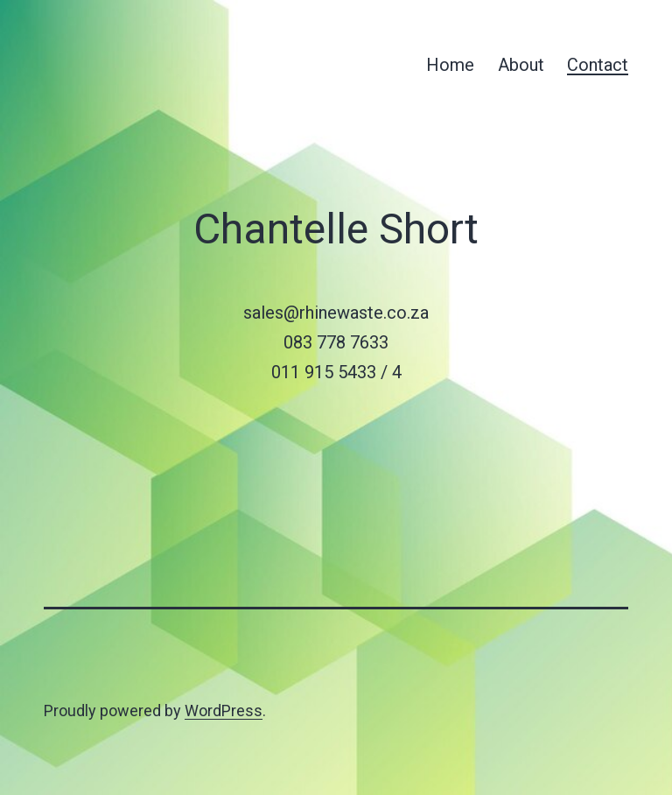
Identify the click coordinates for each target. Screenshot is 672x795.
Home (450, 65)
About (521, 65)
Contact (598, 65)
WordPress (224, 711)
